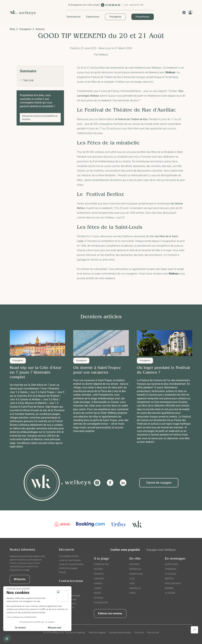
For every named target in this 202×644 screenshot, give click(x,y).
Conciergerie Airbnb (69, 556)
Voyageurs (115, 17)
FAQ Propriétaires (68, 603)
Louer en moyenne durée (71, 564)
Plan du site (153, 632)
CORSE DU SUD (101, 564)
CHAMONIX (171, 569)
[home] (24, 12)
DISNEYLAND (136, 574)
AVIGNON (134, 564)
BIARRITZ (99, 574)
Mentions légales (97, 632)
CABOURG (99, 578)
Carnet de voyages (159, 483)
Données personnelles (120, 632)
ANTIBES (98, 569)
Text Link (28, 80)
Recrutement (65, 591)
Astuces (40, 29)
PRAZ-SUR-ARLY (173, 583)
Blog (12, 29)
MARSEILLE (135, 588)
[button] (74, 17)
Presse (62, 572)
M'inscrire (20, 579)
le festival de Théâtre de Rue (131, 119)
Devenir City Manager (70, 596)
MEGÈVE (169, 578)
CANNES (98, 583)
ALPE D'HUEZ (171, 564)
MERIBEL (169, 588)
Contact (63, 587)
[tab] (161, 550)
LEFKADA (99, 598)
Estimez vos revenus (110, 613)
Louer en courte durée (70, 560)
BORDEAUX (135, 569)
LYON (132, 583)
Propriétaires (143, 17)
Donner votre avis (68, 599)
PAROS (97, 593)
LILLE (132, 578)
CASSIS (98, 588)
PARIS (133, 593)
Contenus (139, 632)
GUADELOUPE (101, 602)
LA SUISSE (170, 593)
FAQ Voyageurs (67, 607)
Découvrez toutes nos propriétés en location (40, 118)
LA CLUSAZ (170, 574)
